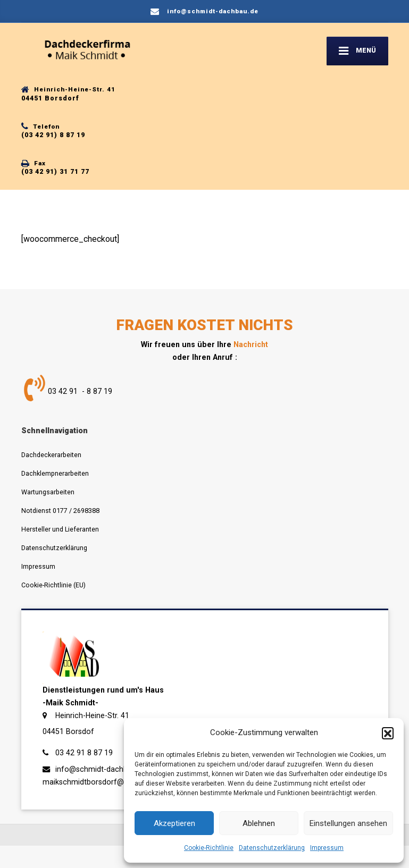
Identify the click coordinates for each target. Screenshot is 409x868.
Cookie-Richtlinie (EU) (53, 585)
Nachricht (251, 344)
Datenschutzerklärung (272, 848)
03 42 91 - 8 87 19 (80, 392)
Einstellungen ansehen (348, 823)
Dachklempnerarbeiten (55, 473)
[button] (388, 733)
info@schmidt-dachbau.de (101, 769)
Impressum (327, 848)
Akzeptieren (174, 823)
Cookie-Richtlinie (209, 848)
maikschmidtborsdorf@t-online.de (101, 782)
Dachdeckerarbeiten (51, 455)
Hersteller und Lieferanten (60, 529)
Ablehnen (259, 823)
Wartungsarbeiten (48, 492)
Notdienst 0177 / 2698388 (60, 511)
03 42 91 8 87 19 (84, 753)
